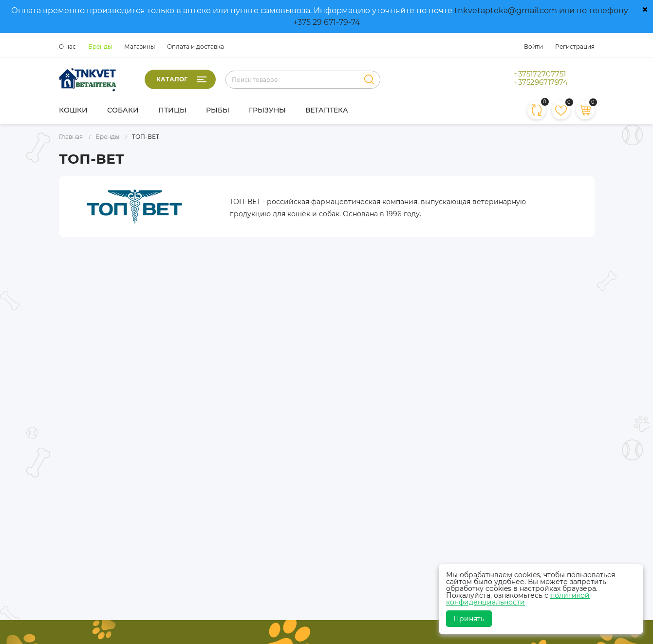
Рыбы (218, 110)
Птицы (172, 110)
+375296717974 (541, 82)
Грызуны (267, 110)
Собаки (123, 110)
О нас (67, 47)
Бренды (100, 47)
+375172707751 (540, 74)
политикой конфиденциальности (518, 599)
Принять (469, 619)
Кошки (73, 110)
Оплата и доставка (196, 47)
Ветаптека (327, 110)
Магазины (140, 47)
